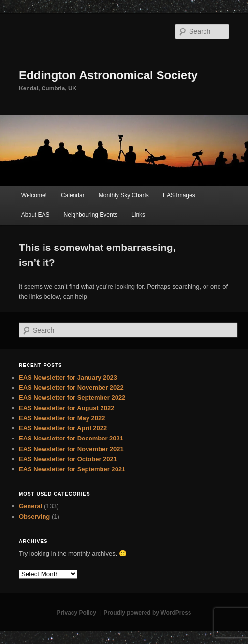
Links (138, 215)
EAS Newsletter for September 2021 (72, 469)
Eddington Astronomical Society (108, 75)
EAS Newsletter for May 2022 (62, 418)
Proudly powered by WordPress (147, 613)
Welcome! (34, 195)
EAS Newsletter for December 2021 (71, 438)
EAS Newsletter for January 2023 (68, 377)
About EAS (36, 215)
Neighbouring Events (91, 215)
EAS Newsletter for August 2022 (66, 408)
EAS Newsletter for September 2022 (72, 398)
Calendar (73, 195)
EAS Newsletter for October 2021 (68, 459)
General (30, 506)
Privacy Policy (76, 613)
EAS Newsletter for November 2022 (71, 388)
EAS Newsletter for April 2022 (63, 428)
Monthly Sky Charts (124, 195)
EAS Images (179, 195)
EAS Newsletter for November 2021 (71, 449)
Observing (34, 517)
